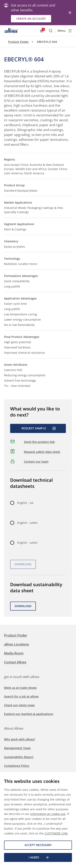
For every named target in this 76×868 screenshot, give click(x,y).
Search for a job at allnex (21, 696)
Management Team (17, 748)
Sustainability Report (19, 757)
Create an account (31, 19)
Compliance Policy (17, 766)
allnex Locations (17, 644)
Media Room (14, 653)
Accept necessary (38, 845)
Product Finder (18, 42)
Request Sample (39, 428)
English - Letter (27, 523)
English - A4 (25, 503)
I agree (39, 857)
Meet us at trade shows (20, 688)
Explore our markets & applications (29, 714)
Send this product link (39, 442)
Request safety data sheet (42, 452)
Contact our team (36, 462)
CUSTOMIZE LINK (56, 833)
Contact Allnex (15, 662)
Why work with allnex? (20, 739)
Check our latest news (19, 705)
